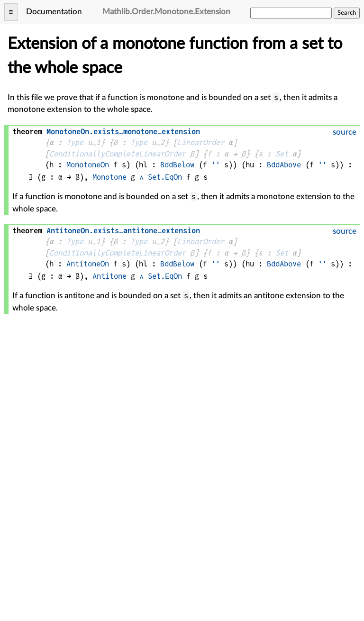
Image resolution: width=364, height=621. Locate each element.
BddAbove (284, 165)
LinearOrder (201, 142)
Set (282, 154)
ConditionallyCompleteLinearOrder (118, 154)
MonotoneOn (88, 165)
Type (75, 142)
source (345, 132)
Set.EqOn (165, 177)
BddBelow (177, 165)
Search (347, 13)
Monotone (109, 177)
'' (216, 165)
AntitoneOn (88, 264)
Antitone (109, 276)
